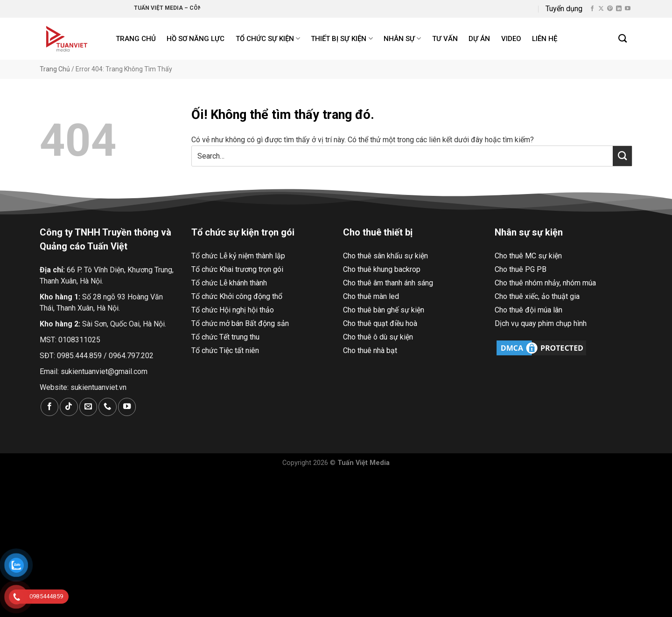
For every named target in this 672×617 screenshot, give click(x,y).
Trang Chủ (55, 69)
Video (511, 39)
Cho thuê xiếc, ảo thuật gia (537, 296)
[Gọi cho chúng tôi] (107, 407)
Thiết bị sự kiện (342, 38)
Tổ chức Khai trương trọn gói (237, 269)
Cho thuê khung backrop (382, 269)
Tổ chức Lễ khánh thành (229, 283)
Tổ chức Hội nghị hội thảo (233, 310)
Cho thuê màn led (371, 296)
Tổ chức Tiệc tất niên (225, 350)
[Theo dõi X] (601, 9)
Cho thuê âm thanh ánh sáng (388, 283)
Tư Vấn (445, 39)
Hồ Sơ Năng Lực (196, 39)
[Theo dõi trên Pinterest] (610, 9)
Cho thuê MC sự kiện (528, 256)
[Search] (623, 39)
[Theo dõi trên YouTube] (628, 9)
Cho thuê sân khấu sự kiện (385, 256)
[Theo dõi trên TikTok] (69, 407)
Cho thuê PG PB (521, 269)
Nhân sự (402, 38)
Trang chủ (136, 39)
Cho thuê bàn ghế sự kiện (384, 310)
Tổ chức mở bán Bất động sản (240, 323)
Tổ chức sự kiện (268, 38)
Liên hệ (545, 39)
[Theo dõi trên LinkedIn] (619, 9)
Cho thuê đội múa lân (528, 310)
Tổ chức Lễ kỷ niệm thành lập (238, 256)
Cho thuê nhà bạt (370, 350)
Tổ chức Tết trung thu (225, 337)
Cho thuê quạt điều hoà (380, 323)
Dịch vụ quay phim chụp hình (541, 323)
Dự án (479, 39)
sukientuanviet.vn (98, 387)
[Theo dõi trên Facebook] (592, 9)
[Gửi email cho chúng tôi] (88, 407)
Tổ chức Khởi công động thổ (237, 296)
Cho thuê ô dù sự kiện (378, 337)
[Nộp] (622, 156)
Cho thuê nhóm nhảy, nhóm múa (545, 283)
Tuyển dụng (564, 9)
